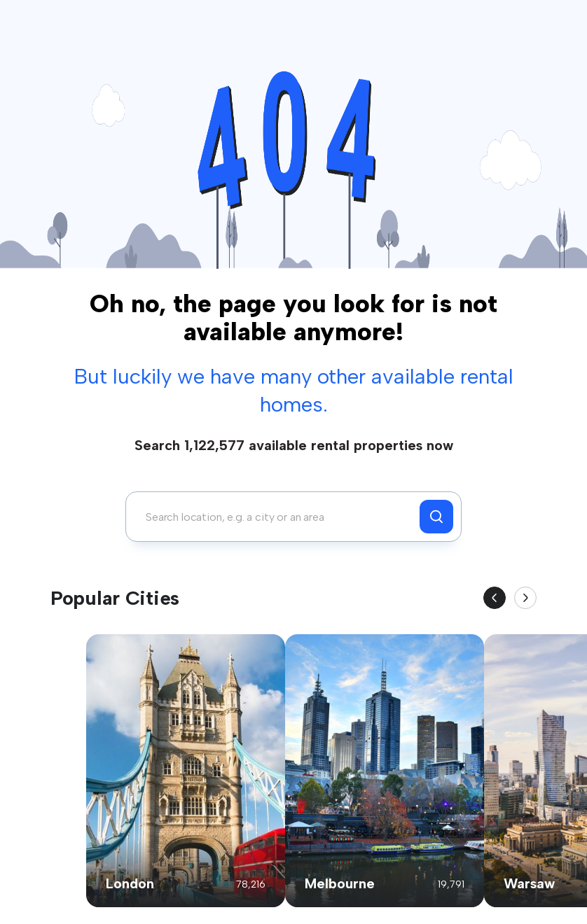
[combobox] (276, 517)
